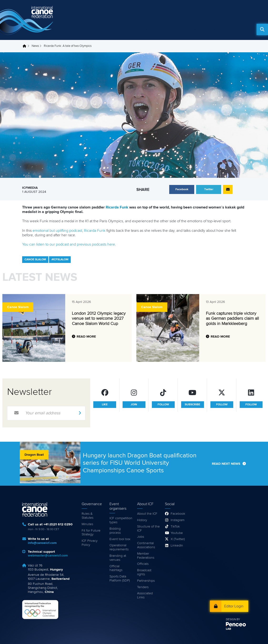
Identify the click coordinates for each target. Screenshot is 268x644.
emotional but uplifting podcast (57, 231)
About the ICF (147, 514)
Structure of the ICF (148, 529)
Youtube (177, 533)
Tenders (143, 587)
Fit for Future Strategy (91, 533)
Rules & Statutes (87, 516)
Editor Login (234, 606)
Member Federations (146, 556)
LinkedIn (177, 546)
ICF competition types (121, 520)
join (134, 405)
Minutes (87, 524)
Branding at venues (118, 558)
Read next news (226, 464)
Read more (86, 337)
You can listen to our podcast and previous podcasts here (69, 244)
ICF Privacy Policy (90, 543)
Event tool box (120, 539)
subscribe (192, 405)
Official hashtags (116, 568)
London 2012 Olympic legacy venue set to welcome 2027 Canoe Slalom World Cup (99, 319)
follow (163, 405)
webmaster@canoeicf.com (48, 556)
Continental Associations (146, 545)
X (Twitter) (178, 539)
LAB (228, 629)
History (142, 520)
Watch (150, 29)
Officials (143, 564)
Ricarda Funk (117, 207)
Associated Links (145, 595)
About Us (213, 29)
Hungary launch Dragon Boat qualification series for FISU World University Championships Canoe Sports (140, 463)
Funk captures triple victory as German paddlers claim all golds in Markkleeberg (232, 319)
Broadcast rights (144, 572)
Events (168, 29)
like (105, 405)
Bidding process (115, 531)
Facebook (178, 514)
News (133, 29)
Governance (237, 29)
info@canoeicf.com (42, 543)
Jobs (141, 537)
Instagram (178, 520)
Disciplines (189, 29)
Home (119, 29)
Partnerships (146, 581)
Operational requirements (119, 547)
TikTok (175, 527)
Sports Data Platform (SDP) (120, 579)
